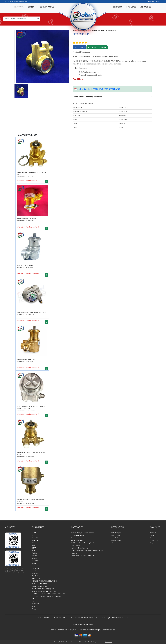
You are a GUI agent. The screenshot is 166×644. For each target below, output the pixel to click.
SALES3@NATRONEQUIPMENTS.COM (115, 618)
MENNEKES (35, 604)
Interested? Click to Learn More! (28, 180)
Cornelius (35, 566)
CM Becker (35, 568)
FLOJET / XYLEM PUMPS (40, 584)
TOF (33, 543)
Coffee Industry (76, 538)
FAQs (112, 543)
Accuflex (35, 561)
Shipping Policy (116, 540)
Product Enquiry (116, 533)
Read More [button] (78, 79)
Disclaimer (109, 642)
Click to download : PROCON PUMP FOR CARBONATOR (97, 89)
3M (33, 599)
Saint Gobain (36, 538)
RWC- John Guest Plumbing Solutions (84, 543)
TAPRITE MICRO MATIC (39, 586)
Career (152, 535)
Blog (152, 543)
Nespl (34, 551)
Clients (152, 538)
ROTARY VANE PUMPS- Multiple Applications (104, 30)
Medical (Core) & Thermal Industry (83, 533)
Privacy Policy (115, 535)
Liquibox (34, 558)
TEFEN (34, 601)
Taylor (34, 609)
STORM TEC (36, 573)
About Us (153, 533)
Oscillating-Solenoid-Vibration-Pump (44, 591)
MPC (33, 535)
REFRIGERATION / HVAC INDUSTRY (83, 556)
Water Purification (77, 540)
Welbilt (34, 553)
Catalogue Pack (154, 2)
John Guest (35, 571)
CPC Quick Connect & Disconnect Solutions (46, 596)
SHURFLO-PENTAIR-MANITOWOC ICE (44, 581)
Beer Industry (76, 545)
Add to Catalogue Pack (97, 47)
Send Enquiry (79, 47)
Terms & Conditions (117, 538)
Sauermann (36, 540)
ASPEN (34, 533)
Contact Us (154, 540)
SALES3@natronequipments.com (16, 2)
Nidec (34, 606)
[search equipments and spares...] (20, 19)
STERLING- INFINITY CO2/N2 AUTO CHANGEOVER (49, 594)
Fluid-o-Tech (36, 579)
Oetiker (34, 556)
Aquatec (35, 563)
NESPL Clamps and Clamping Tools (43, 589)
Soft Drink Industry (77, 535)
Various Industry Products (80, 548)
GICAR (34, 548)
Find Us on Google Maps (83, 624)
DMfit (33, 545)
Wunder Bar (36, 576)
